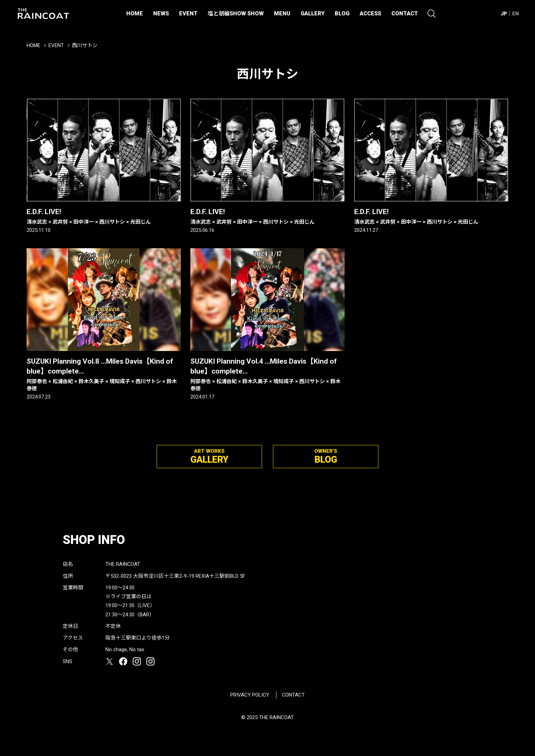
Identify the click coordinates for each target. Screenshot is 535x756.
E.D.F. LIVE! (104, 216)
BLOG (342, 13)
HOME (135, 13)
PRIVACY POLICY (250, 695)
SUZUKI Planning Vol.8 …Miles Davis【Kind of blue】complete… (104, 375)
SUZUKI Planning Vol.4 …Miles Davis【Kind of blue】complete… (267, 375)
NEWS (161, 13)
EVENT (188, 13)
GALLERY (313, 13)
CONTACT (405, 13)
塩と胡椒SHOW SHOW (236, 13)
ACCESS (370, 13)
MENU (282, 13)
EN (516, 14)
